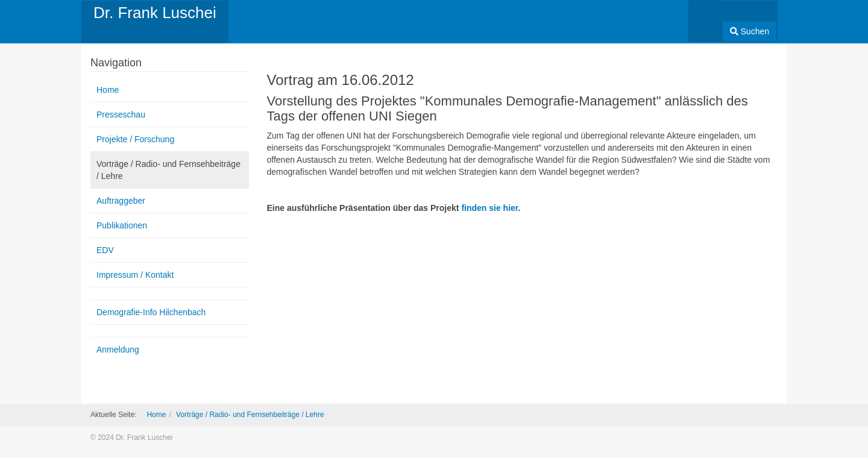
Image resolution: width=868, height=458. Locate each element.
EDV (105, 250)
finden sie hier (489, 208)
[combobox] (706, 17)
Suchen (750, 31)
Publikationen (122, 225)
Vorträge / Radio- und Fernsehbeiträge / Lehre (168, 170)
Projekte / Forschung (135, 139)
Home (108, 90)
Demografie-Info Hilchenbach (151, 312)
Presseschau (121, 114)
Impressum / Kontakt (135, 275)
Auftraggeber (121, 201)
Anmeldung (118, 350)
